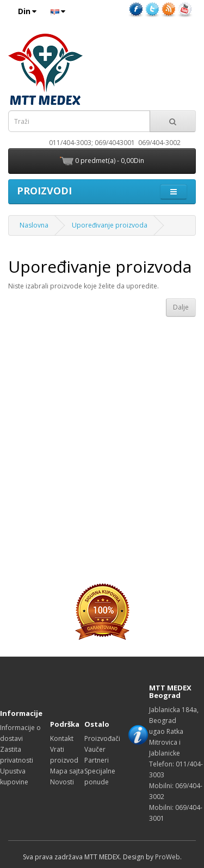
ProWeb (168, 857)
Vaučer (95, 749)
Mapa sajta (67, 771)
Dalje (181, 307)
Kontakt (62, 738)
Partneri (97, 760)
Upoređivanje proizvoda (110, 225)
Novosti (62, 782)
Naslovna (34, 225)
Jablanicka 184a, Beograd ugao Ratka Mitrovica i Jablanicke (174, 731)
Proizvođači (102, 738)
